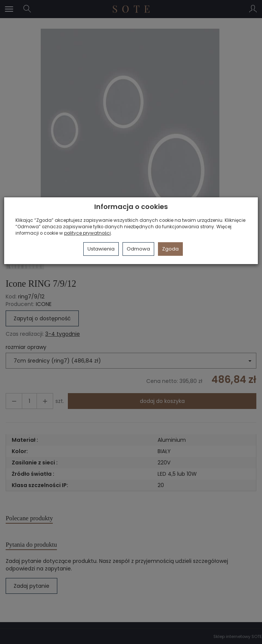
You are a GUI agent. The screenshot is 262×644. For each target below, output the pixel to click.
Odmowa (138, 249)
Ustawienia (101, 249)
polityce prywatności (87, 233)
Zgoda (170, 249)
